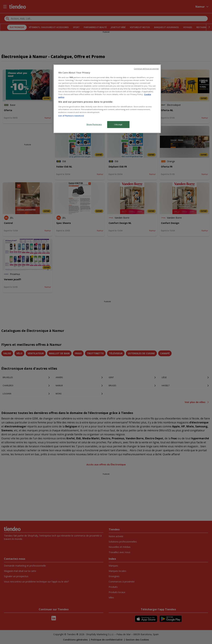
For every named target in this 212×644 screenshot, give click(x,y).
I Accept (118, 124)
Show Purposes (94, 124)
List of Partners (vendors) (71, 116)
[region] (107, 99)
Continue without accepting (146, 69)
